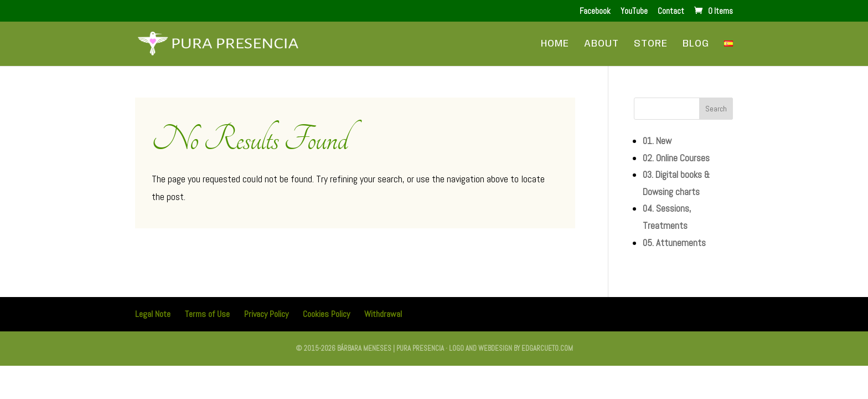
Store (651, 44)
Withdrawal (383, 314)
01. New (657, 141)
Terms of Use (207, 314)
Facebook (595, 11)
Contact (671, 11)
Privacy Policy (266, 314)
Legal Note (153, 314)
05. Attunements (674, 243)
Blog (696, 44)
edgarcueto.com (547, 348)
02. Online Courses (676, 158)
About (601, 44)
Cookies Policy (326, 314)
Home (555, 44)
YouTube (634, 11)
